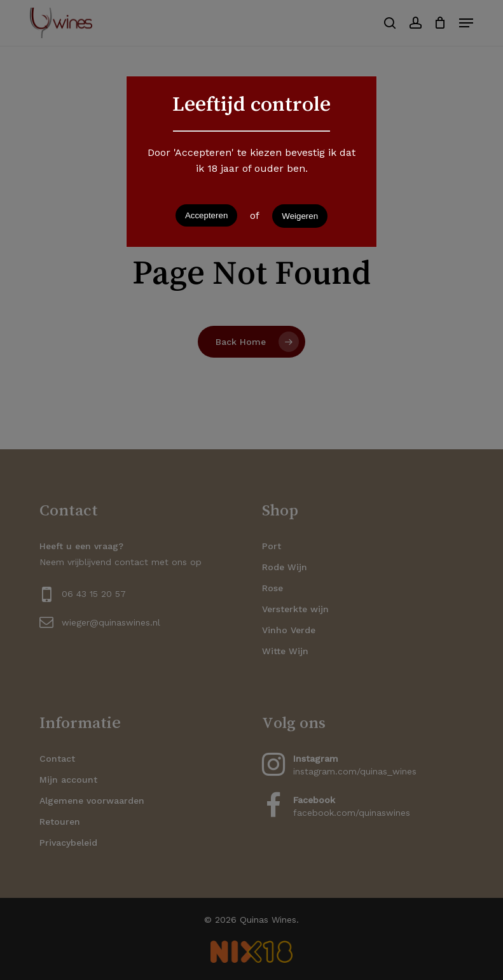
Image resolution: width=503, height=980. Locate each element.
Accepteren (206, 215)
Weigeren (300, 216)
